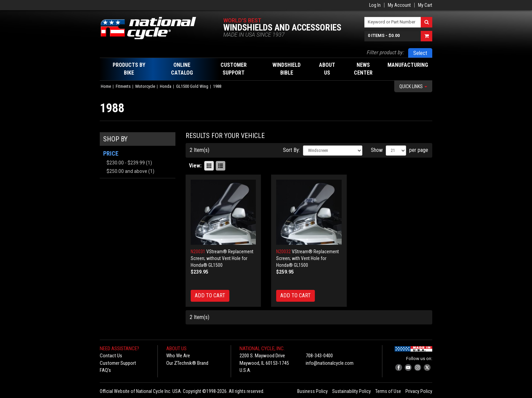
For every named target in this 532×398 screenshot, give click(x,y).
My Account (399, 5)
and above (127, 171)
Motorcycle (145, 86)
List (221, 166)
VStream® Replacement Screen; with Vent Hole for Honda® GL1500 (308, 258)
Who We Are (178, 356)
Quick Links (413, 86)
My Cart (425, 5)
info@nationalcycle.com (330, 363)
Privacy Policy (419, 391)
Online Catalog (182, 69)
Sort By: (291, 150)
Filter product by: (385, 52)
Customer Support (118, 363)
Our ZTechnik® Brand (187, 363)
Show (377, 150)
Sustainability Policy (351, 391)
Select (420, 53)
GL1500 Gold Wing (192, 86)
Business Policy (312, 391)
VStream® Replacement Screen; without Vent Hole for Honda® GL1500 (222, 258)
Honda (166, 86)
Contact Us (111, 356)
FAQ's (105, 370)
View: (195, 166)
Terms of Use (388, 391)
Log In (375, 5)
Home (106, 86)
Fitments (123, 86)
